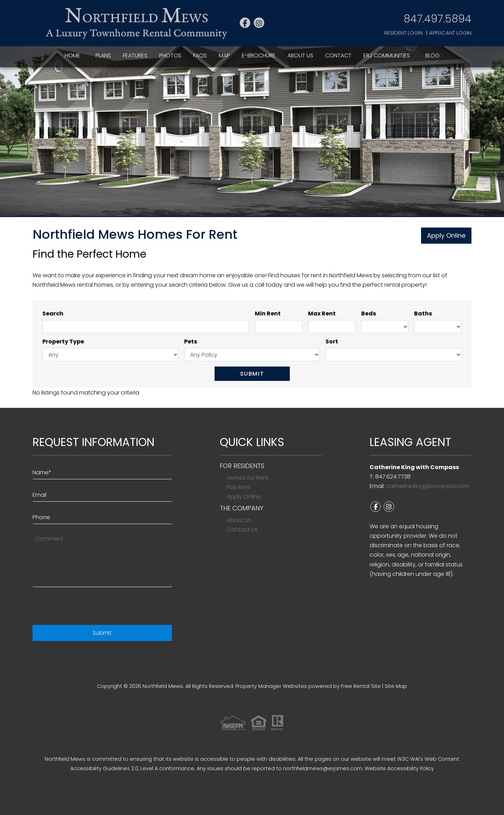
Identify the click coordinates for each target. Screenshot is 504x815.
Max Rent (322, 314)
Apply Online (446, 235)
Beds (369, 314)
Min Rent (268, 314)
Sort (332, 342)
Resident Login (404, 33)
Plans (103, 55)
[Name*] (102, 471)
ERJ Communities (387, 55)
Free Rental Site (361, 686)
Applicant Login (450, 33)
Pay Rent (239, 487)
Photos (170, 55)
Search (53, 314)
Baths (423, 314)
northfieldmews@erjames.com (323, 768)
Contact (338, 55)
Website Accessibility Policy (399, 768)
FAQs (200, 55)
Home (72, 55)
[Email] (102, 493)
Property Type (63, 342)
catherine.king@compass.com (428, 486)
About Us (300, 55)
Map (224, 55)
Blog (432, 55)
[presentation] (86, 608)
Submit (252, 374)
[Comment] (102, 559)
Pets (191, 342)
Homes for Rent (248, 478)
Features (135, 55)
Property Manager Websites (271, 686)
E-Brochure (259, 55)
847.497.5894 (437, 19)
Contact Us (242, 530)
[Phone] (102, 516)
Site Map (396, 686)
